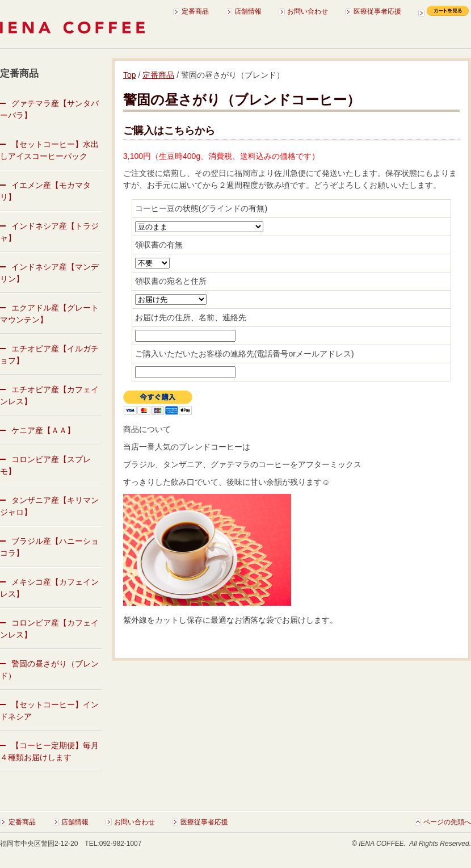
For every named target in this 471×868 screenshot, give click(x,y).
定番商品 (195, 11)
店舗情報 (248, 11)
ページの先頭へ (447, 822)
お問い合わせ (308, 11)
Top (130, 75)
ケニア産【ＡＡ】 (43, 430)
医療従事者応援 (377, 11)
